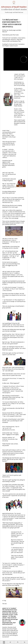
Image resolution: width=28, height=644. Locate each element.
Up (18, 642)
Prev (11, 642)
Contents (4, 642)
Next (25, 642)
